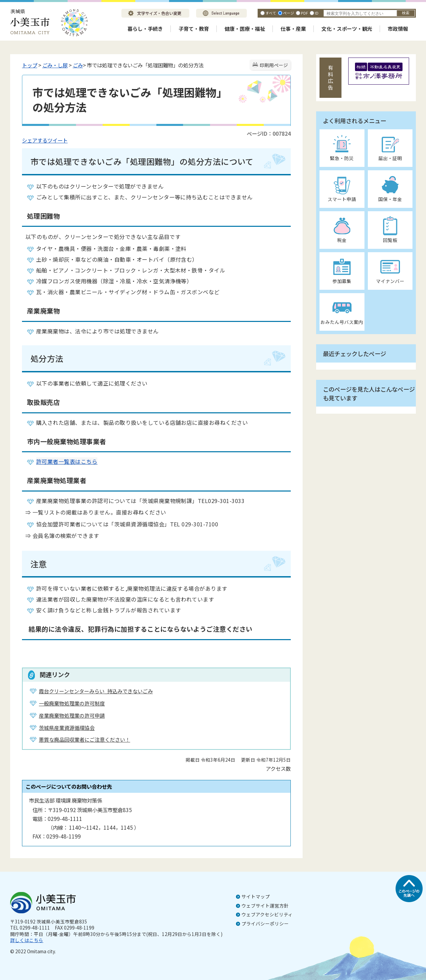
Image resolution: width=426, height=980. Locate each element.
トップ (30, 65)
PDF (304, 13)
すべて (271, 13)
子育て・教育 (194, 29)
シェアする (35, 140)
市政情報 (398, 29)
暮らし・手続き (145, 29)
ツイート (57, 140)
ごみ (78, 65)
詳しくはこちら (27, 940)
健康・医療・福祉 (245, 29)
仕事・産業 (293, 29)
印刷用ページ (274, 65)
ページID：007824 (269, 133)
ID (317, 13)
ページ (289, 13)
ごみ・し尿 (55, 65)
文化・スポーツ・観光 (347, 29)
